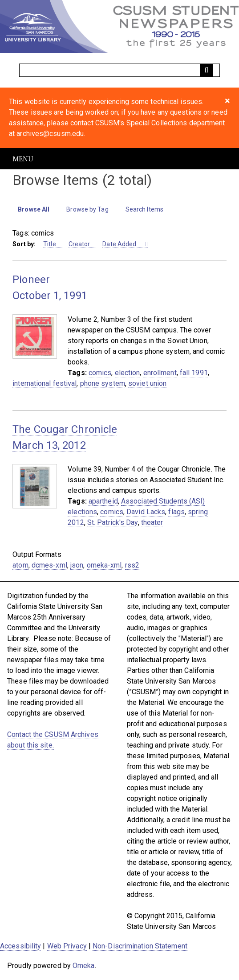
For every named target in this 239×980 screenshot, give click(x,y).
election (128, 373)
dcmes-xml (49, 565)
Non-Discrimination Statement (140, 946)
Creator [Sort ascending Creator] (79, 244)
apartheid (103, 501)
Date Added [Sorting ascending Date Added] (120, 244)
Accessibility (20, 946)
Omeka (84, 966)
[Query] (119, 70)
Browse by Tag (87, 209)
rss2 (132, 565)
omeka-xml (104, 565)
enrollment (160, 373)
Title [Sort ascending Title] (50, 244)
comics (100, 373)
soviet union (147, 383)
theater (152, 522)
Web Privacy (67, 946)
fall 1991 (194, 373)
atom (20, 565)
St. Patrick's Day (113, 522)
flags (176, 512)
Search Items (144, 209)
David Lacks (146, 512)
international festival (45, 383)
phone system (103, 383)
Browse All (34, 209)
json (77, 565)
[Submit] (207, 70)
